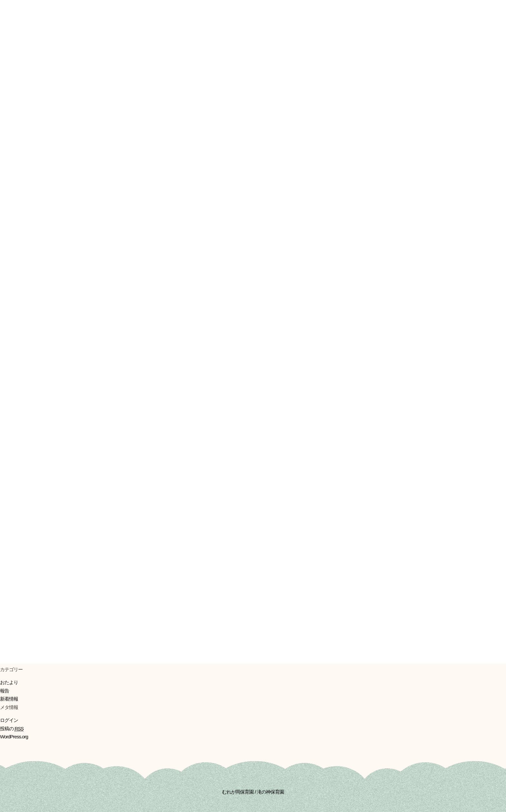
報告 (5, 691)
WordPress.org (14, 737)
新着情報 (9, 699)
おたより (9, 682)
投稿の (12, 729)
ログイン (9, 720)
